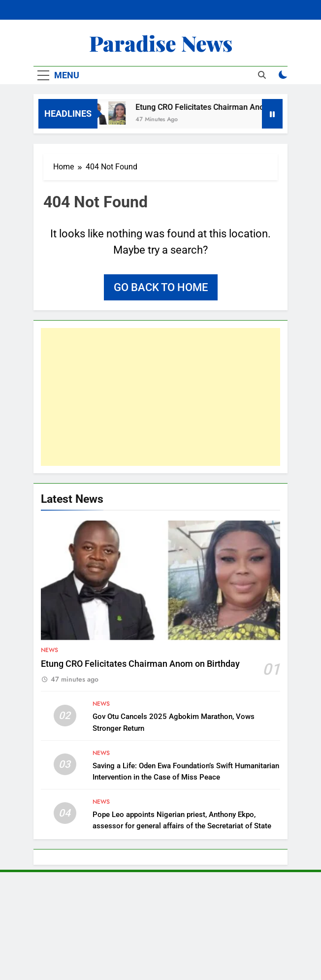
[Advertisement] (160, 397)
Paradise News (161, 43)
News (49, 650)
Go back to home (161, 287)
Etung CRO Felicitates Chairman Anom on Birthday (226, 107)
